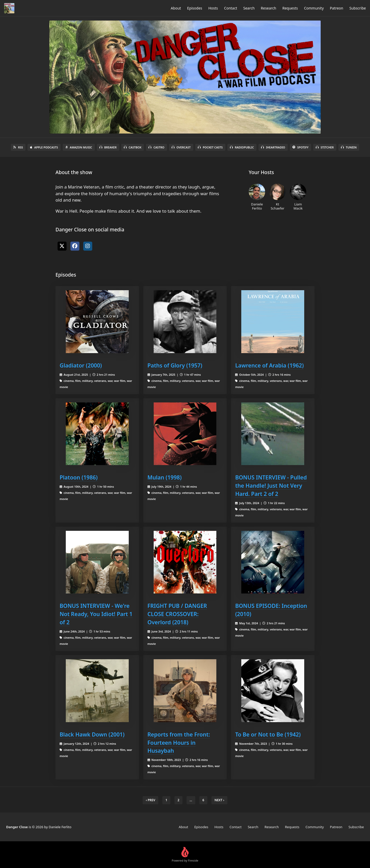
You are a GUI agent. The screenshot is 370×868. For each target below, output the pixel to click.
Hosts (213, 8)
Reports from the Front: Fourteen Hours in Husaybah (179, 743)
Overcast (181, 147)
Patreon (337, 8)
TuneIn (349, 147)
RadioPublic (242, 147)
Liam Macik (298, 197)
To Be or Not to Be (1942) (268, 734)
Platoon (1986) (79, 477)
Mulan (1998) (165, 477)
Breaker (108, 147)
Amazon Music (79, 147)
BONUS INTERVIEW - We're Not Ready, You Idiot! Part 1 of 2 (96, 614)
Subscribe (358, 8)
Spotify (300, 147)
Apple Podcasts (44, 147)
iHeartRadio (273, 147)
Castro (156, 147)
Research (269, 8)
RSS (18, 147)
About (176, 8)
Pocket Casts (210, 147)
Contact (231, 8)
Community (314, 8)
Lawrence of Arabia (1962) (269, 365)
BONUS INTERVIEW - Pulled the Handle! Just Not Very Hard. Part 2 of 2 (271, 485)
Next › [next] (219, 800)
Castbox (133, 147)
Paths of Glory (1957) (175, 365)
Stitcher (325, 147)
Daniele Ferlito (257, 197)
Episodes (195, 8)
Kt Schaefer (277, 197)
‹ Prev (150, 800)
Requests (290, 8)
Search (249, 8)
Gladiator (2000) (81, 365)
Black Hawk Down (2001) (92, 734)
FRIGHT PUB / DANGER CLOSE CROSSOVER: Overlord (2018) (177, 614)
